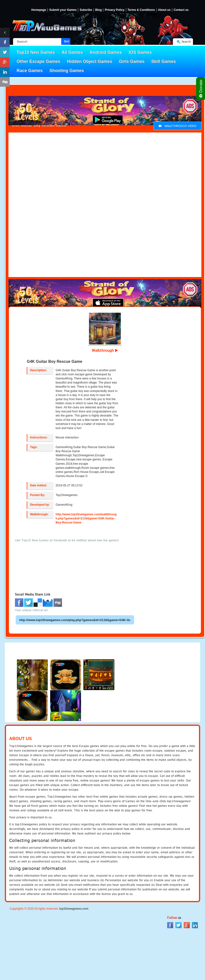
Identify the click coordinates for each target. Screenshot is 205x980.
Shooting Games (67, 71)
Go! (67, 41)
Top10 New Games (36, 52)
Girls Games (132, 61)
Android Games (106, 52)
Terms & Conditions (141, 10)
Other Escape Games (38, 61)
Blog (99, 10)
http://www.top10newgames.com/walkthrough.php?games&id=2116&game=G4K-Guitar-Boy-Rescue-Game (86, 518)
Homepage (39, 10)
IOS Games (140, 52)
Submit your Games (63, 10)
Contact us (181, 10)
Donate (201, 89)
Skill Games (164, 61)
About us (164, 10)
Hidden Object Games (90, 61)
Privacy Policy (114, 10)
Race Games (30, 71)
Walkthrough (105, 350)
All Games (72, 52)
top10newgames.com (74, 909)
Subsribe (86, 10)
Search (186, 42)
